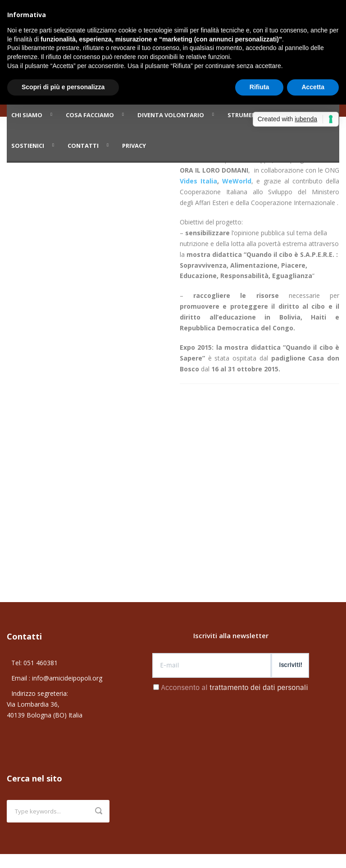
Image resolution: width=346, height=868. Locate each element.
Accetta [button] (313, 87)
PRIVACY (134, 146)
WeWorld (237, 181)
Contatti (83, 146)
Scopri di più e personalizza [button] (63, 87)
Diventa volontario (171, 115)
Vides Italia (198, 181)
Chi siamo (27, 115)
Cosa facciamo (90, 115)
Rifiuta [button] (259, 87)
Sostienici (28, 146)
